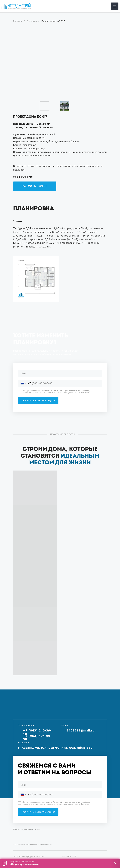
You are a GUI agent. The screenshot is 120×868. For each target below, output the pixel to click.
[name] (60, 373)
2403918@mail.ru (80, 730)
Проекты (32, 21)
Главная (18, 21)
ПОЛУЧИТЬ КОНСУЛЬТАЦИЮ (38, 401)
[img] (16, 6)
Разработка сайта (70, 856)
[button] (35, 186)
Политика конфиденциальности (29, 856)
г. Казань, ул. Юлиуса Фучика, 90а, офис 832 (55, 748)
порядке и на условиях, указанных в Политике (67, 393)
